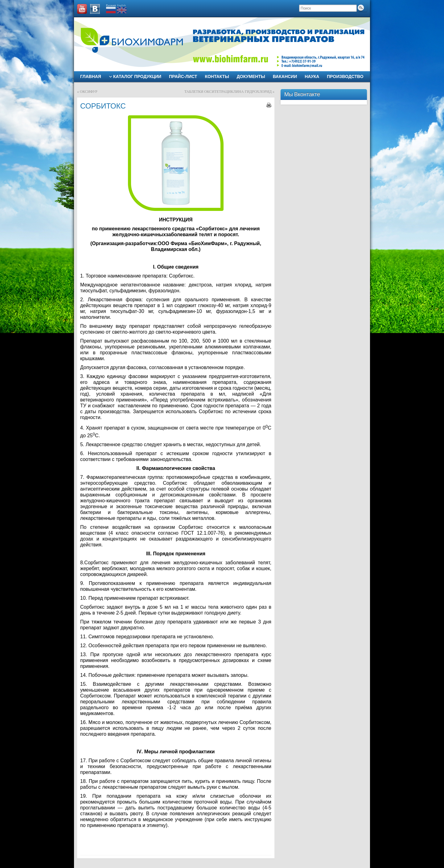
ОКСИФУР (89, 92)
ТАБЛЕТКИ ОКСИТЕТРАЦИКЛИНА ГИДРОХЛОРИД (228, 92)
